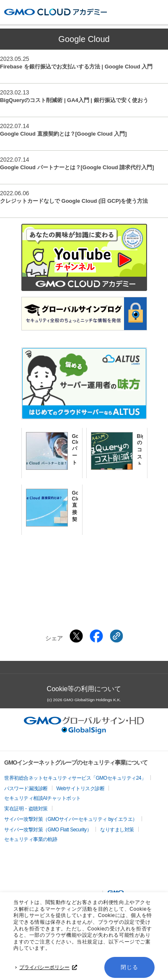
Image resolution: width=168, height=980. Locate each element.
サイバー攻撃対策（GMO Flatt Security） (48, 830)
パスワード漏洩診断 (26, 789)
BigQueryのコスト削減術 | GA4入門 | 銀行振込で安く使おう (74, 100)
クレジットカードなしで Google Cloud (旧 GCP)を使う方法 (74, 201)
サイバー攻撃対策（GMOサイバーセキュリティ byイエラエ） (71, 819)
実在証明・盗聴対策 (26, 809)
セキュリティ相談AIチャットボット (43, 798)
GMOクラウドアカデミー (56, 12)
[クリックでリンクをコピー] (116, 636)
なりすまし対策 (117, 830)
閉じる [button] (129, 967)
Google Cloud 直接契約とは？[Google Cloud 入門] (63, 134)
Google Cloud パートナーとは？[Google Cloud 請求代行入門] (77, 167)
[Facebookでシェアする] (96, 636)
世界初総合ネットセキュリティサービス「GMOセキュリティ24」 (75, 778)
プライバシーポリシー (48, 967)
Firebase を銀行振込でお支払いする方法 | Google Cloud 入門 (76, 67)
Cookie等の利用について (84, 689)
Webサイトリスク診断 (81, 789)
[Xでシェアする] (76, 636)
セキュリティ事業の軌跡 (31, 839)
